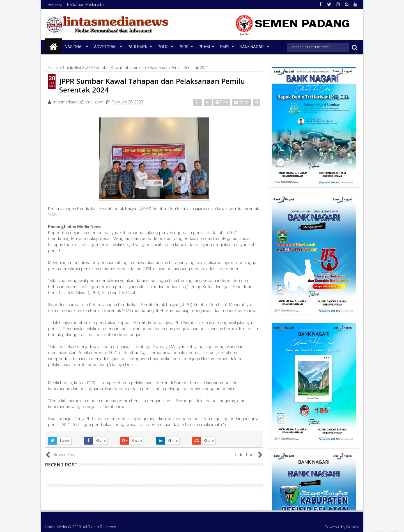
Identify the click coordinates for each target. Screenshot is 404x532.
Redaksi (55, 4)
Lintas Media (56, 527)
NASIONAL (74, 47)
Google (353, 527)
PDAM (204, 47)
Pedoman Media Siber (86, 4)
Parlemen (138, 47)
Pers (184, 47)
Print (222, 102)
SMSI (225, 47)
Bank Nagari (252, 47)
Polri (163, 47)
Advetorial (106, 47)
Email (242, 102)
